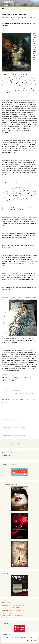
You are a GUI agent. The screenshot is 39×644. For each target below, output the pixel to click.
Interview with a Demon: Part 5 (16, 435)
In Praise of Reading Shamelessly (13, 391)
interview (20, 17)
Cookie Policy (30, 637)
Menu (3, 8)
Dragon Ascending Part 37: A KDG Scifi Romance (13, 608)
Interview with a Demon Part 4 (16, 427)
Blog (14, 17)
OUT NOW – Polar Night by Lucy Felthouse (12, 615)
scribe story (16, 19)
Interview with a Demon (14, 419)
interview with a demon (29, 17)
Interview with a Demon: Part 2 (26, 393)
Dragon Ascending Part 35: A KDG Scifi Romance (13, 613)
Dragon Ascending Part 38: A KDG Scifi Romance (13, 605)
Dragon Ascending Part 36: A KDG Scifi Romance (13, 610)
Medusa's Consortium (7, 19)
